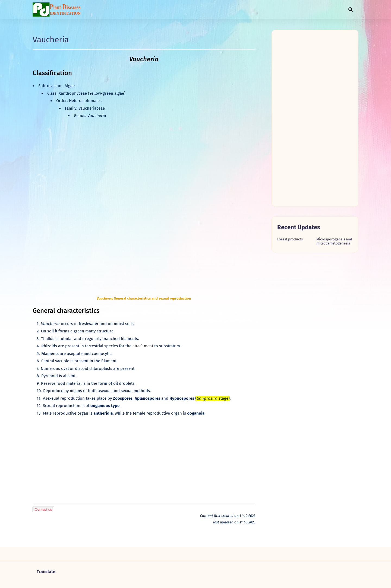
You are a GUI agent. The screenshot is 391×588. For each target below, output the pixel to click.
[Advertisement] (144, 457)
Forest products (290, 239)
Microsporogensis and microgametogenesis (334, 241)
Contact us (43, 509)
